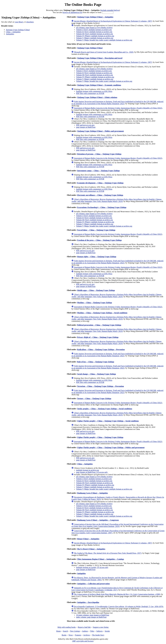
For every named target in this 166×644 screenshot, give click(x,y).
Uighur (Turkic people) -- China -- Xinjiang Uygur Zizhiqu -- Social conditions (108, 421)
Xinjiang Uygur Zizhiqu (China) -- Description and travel (100, 58)
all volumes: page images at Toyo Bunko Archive (94, 28)
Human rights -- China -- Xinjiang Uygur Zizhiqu (97, 257)
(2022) (118, 108)
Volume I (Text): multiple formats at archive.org (94, 30)
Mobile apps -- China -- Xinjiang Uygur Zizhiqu (96, 290)
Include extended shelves (110, 10)
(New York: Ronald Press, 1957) (108, 553)
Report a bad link (84, 627)
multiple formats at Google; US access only (92, 567)
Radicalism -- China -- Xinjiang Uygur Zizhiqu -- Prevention (101, 350)
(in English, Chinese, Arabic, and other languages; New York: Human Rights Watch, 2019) (117, 200)
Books (64, 635)
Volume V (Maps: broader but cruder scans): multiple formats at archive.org (104, 40)
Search (65, 631)
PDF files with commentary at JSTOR (90, 93)
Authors (85, 631)
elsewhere (30, 22)
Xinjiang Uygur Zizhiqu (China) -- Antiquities (95, 17)
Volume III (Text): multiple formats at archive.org (94, 34)
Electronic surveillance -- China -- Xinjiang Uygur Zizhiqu (100, 195)
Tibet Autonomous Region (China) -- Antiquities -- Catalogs (101, 559)
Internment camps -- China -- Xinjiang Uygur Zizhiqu (98, 171)
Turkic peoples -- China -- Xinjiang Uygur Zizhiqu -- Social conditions (105, 409)
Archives (87, 635)
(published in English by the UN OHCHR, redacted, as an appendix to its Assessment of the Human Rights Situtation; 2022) (118, 103)
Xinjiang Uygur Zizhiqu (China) (18, 30)
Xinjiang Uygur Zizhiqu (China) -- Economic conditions (99, 85)
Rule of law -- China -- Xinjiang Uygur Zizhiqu (96, 362)
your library (19, 22)
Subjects (99, 631)
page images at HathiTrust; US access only (92, 472)
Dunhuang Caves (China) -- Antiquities (93, 493)
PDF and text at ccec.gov (85, 125)
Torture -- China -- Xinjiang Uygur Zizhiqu (94, 398)
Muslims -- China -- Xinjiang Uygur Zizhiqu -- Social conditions (102, 313)
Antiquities (10, 34)
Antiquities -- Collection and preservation (93, 584)
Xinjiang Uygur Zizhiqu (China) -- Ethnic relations (97, 97)
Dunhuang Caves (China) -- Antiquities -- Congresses (98, 520)
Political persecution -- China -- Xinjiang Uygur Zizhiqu (99, 325)
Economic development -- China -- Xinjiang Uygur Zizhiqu (100, 183)
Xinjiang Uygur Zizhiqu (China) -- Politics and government (100, 131)
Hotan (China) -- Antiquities (88, 539)
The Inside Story (98, 635)
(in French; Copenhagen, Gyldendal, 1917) (117, 589)
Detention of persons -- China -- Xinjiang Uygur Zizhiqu (99, 154)
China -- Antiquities (13, 32)
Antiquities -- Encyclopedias (88, 602)
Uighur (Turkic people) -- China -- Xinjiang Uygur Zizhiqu (100, 437)
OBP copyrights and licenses (83, 641)
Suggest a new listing (101, 627)
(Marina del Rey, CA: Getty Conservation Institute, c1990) (117, 594)
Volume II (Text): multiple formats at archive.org (94, 32)
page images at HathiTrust (86, 127)
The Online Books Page (83, 5)
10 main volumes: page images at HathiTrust (93, 615)
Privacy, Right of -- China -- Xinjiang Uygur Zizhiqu (98, 337)
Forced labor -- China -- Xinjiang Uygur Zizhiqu (96, 230)
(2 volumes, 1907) (113, 21)
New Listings (75, 631)
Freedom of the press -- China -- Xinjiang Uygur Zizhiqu (99, 240)
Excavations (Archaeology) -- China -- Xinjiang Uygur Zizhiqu (102, 207)
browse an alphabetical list (72, 12)
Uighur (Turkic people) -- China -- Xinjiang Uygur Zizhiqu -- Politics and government (111, 447)
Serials (107, 631)
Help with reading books (67, 627)
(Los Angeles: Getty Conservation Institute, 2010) (117, 525)
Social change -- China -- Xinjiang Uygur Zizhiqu (96, 374)
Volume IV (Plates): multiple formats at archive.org (95, 36)
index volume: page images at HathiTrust (91, 617)
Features (78, 635)
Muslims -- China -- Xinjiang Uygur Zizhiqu (95, 303)
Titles (92, 631)
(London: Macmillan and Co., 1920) (104, 52)
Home (59, 631)
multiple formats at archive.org (87, 470)
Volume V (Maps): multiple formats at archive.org (95, 38)
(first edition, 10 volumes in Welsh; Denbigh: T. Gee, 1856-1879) (119, 607)
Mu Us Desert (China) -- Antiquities (91, 549)
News (71, 635)
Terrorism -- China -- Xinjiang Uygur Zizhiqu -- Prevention (101, 386)
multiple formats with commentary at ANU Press (94, 91)
